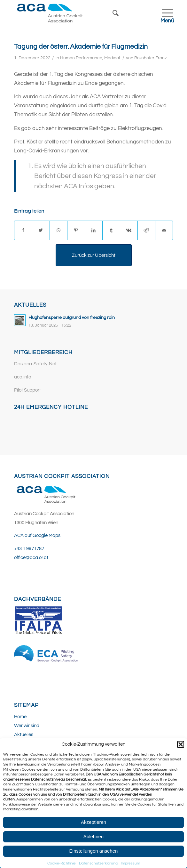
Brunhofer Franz (150, 58)
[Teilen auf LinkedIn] (94, 230)
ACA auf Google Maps (37, 535)
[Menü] (164, 13)
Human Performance (81, 58)
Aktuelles (24, 735)
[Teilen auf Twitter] (41, 230)
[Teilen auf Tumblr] (111, 230)
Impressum (130, 863)
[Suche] (119, 13)
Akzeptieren (93, 822)
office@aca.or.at (31, 558)
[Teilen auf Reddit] (146, 230)
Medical (112, 58)
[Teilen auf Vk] (129, 230)
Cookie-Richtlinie (62, 863)
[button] (181, 744)
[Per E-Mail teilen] (164, 230)
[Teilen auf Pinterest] (76, 230)
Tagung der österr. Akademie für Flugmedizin (81, 47)
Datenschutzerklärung (98, 863)
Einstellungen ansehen (94, 851)
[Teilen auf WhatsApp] (58, 230)
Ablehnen (93, 836)
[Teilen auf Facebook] (23, 230)
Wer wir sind (27, 726)
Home (20, 717)
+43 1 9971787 (29, 549)
